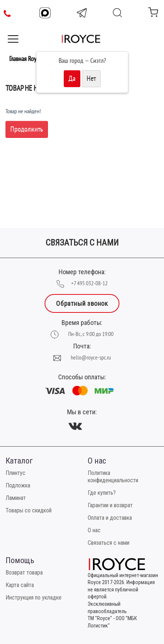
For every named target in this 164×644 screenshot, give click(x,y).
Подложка (18, 485)
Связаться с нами (109, 543)
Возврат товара (24, 573)
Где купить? (102, 493)
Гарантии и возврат (110, 505)
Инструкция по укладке (34, 598)
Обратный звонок (82, 303)
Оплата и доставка (110, 518)
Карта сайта (20, 585)
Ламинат (16, 498)
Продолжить (27, 129)
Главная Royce (25, 59)
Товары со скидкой (29, 510)
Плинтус (15, 473)
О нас (94, 530)
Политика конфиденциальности (113, 477)
